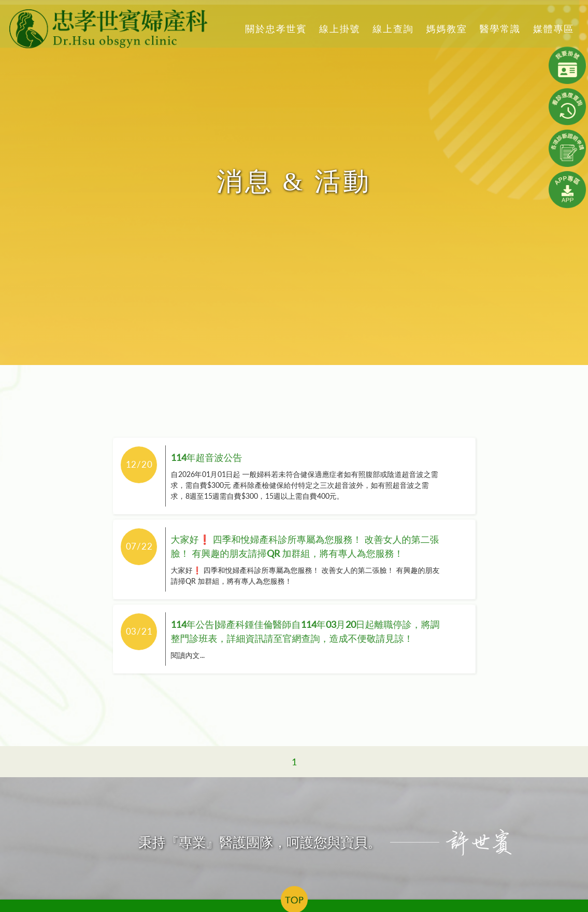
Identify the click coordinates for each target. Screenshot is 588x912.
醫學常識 (499, 29)
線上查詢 (391, 29)
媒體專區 (552, 29)
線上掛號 (338, 29)
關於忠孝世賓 (274, 29)
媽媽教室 (445, 29)
